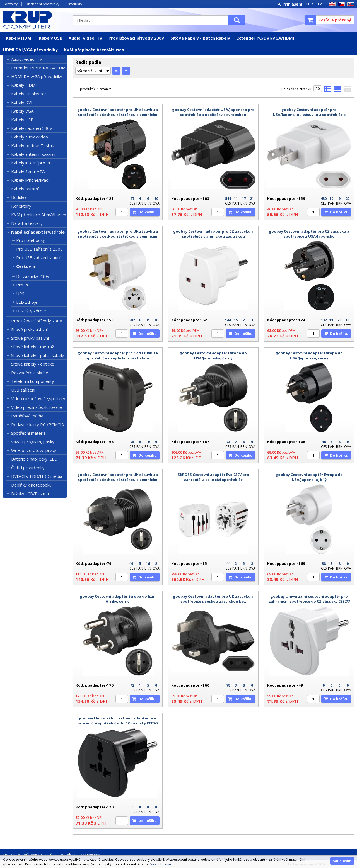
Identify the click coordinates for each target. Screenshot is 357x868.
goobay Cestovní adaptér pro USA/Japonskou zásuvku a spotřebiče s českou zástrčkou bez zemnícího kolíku (309, 115)
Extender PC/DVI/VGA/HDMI (265, 38)
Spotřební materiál (29, 433)
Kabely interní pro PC (31, 163)
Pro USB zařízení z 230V (39, 249)
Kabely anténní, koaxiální (34, 154)
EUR (310, 4)
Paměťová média (27, 416)
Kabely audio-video (30, 137)
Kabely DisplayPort (30, 94)
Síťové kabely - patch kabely (200, 38)
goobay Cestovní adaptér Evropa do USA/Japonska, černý (213, 356)
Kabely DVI (22, 102)
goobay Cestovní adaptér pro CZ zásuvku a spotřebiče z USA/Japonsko (309, 234)
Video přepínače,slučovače (37, 407)
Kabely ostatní (25, 189)
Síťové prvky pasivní (30, 338)
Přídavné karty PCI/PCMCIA (38, 424)
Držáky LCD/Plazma (30, 493)
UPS (20, 293)
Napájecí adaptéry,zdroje (38, 232)
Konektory (21, 206)
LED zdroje (27, 302)
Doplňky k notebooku (31, 485)
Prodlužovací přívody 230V (136, 38)
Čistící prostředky (28, 468)
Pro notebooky (31, 240)
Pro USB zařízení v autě (39, 257)
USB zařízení (23, 390)
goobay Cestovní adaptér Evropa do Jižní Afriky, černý (118, 599)
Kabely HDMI (19, 38)
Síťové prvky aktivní (29, 329)
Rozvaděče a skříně (30, 373)
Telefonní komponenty (33, 381)
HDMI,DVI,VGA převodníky (30, 50)
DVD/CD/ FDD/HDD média (37, 476)
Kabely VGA (22, 111)
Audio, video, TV (85, 38)
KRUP (35, 20)
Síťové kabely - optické (33, 364)
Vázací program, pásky (33, 442)
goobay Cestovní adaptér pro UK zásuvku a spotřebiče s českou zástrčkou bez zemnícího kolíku (213, 601)
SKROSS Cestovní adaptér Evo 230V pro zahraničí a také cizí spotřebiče (213, 477)
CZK (321, 4)
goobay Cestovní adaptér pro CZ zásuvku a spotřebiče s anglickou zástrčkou (213, 234)
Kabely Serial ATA (28, 171)
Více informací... (163, 864)
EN (331, 4)
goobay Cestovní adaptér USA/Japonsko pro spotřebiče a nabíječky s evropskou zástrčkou (213, 115)
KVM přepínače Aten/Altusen (94, 50)
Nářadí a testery (27, 223)
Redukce (19, 197)
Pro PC (23, 285)
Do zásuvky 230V (33, 276)
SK (350, 4)
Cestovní (26, 266)
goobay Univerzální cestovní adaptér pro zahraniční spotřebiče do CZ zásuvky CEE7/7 (309, 599)
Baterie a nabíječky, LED (34, 459)
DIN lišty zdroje (31, 311)
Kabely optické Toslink (32, 145)
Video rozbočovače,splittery (38, 398)
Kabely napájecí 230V (32, 128)
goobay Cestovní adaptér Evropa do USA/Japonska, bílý (309, 477)
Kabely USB (51, 38)
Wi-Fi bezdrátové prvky (34, 450)
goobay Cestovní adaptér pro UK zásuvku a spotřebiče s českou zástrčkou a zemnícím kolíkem (118, 115)
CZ (340, 4)
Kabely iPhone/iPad (30, 180)
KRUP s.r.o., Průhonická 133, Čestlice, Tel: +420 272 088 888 (51, 855)
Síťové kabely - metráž (32, 347)
